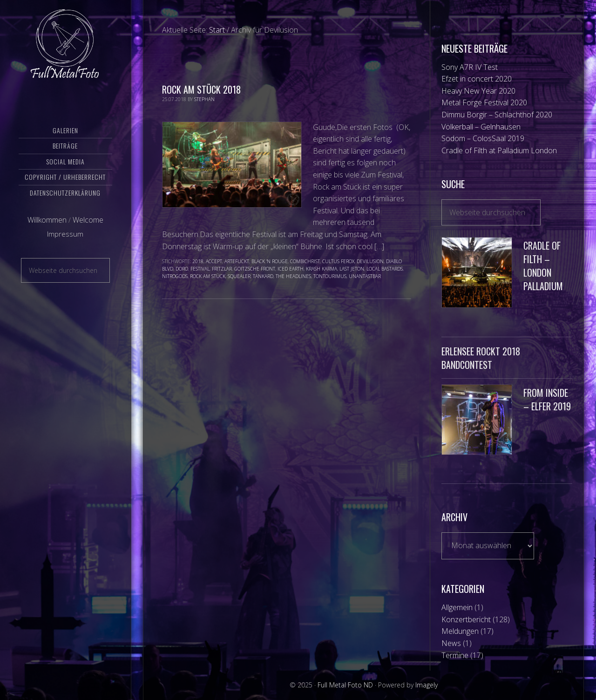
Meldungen (460, 631)
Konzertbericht (466, 619)
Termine (455, 655)
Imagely (427, 685)
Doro (182, 269)
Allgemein (457, 607)
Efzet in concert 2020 (477, 79)
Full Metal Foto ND (65, 44)
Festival (200, 269)
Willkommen (47, 220)
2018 (198, 261)
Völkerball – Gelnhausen (481, 127)
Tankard (263, 276)
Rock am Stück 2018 (201, 89)
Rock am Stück (208, 276)
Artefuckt (237, 261)
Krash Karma (322, 269)
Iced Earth (291, 269)
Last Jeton (352, 269)
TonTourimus (330, 276)
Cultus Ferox (338, 261)
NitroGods (175, 276)
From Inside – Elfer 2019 (547, 399)
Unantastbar (365, 276)
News (451, 643)
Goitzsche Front (255, 269)
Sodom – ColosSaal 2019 (483, 138)
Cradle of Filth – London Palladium (543, 265)
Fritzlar (222, 269)
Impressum (65, 234)
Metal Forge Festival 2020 (484, 102)
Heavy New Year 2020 (478, 91)
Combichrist (305, 261)
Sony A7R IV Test (470, 67)
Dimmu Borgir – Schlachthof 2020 (497, 115)
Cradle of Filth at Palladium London (499, 150)
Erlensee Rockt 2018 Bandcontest (481, 358)
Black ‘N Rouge (270, 261)
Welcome (88, 220)
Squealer (239, 276)
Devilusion (370, 261)
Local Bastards (385, 269)
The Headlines (293, 276)
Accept (214, 261)
